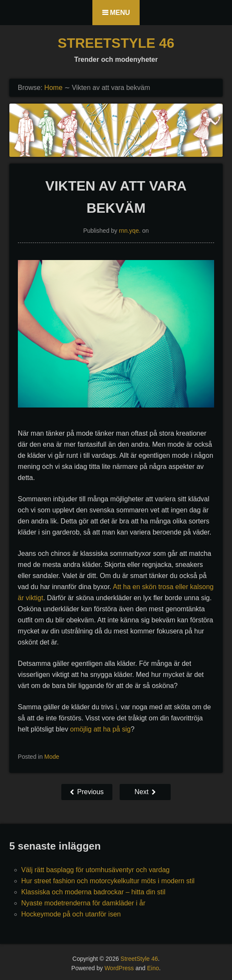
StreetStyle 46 (116, 43)
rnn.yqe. (130, 231)
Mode (52, 757)
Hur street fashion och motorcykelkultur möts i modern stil (108, 881)
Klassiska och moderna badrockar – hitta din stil (93, 892)
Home (53, 88)
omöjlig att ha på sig (100, 729)
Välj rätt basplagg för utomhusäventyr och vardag (96, 870)
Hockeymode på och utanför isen (71, 914)
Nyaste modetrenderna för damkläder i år (83, 903)
